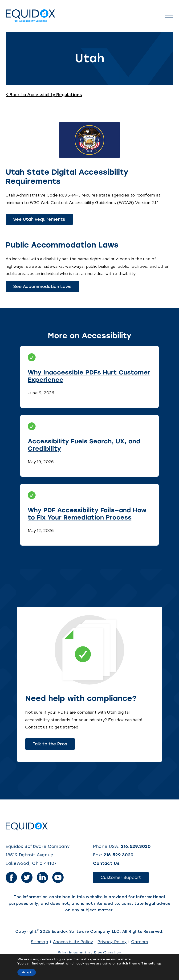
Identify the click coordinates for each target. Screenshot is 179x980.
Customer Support (125, 879)
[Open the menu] (169, 16)
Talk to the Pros (50, 744)
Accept (27, 972)
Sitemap (39, 942)
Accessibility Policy (73, 942)
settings (155, 964)
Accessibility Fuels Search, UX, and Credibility (84, 445)
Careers (140, 942)
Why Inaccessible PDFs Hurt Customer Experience (89, 376)
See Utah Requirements (43, 221)
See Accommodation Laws (46, 288)
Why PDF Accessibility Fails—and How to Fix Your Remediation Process (87, 514)
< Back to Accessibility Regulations (44, 95)
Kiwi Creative (108, 953)
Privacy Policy (112, 942)
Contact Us (106, 863)
